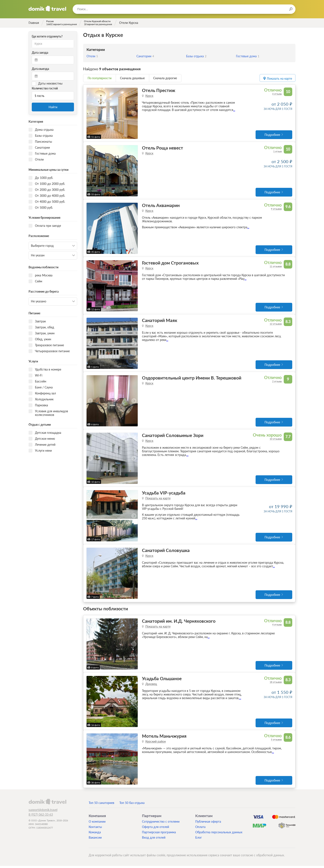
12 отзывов (276, 325)
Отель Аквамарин (161, 206)
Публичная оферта (208, 824)
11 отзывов (276, 267)
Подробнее (272, 135)
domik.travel (47, 803)
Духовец (151, 686)
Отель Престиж (159, 90)
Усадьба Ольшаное (162, 680)
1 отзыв (277, 152)
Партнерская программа (159, 834)
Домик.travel (47, 9)
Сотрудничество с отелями (161, 824)
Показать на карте (158, 500)
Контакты (95, 829)
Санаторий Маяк (160, 321)
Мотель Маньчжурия (164, 738)
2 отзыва (277, 382)
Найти (53, 107)
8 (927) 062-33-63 (41, 817)
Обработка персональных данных (219, 834)
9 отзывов (276, 209)
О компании (97, 824)
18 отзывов (276, 684)
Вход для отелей (154, 840)
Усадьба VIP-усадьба (164, 494)
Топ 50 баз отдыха (132, 805)
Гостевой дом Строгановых (170, 263)
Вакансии (95, 840)
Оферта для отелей (155, 829)
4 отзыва (277, 94)
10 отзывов (276, 440)
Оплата (200, 829)
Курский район (156, 744)
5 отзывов (276, 742)
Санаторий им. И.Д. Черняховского (179, 623)
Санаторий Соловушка (166, 552)
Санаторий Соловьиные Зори (173, 436)
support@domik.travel (43, 812)
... (234, 110)
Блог (199, 840)
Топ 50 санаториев (101, 805)
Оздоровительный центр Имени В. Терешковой (192, 379)
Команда (95, 834)
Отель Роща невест (163, 148)
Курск (149, 96)
